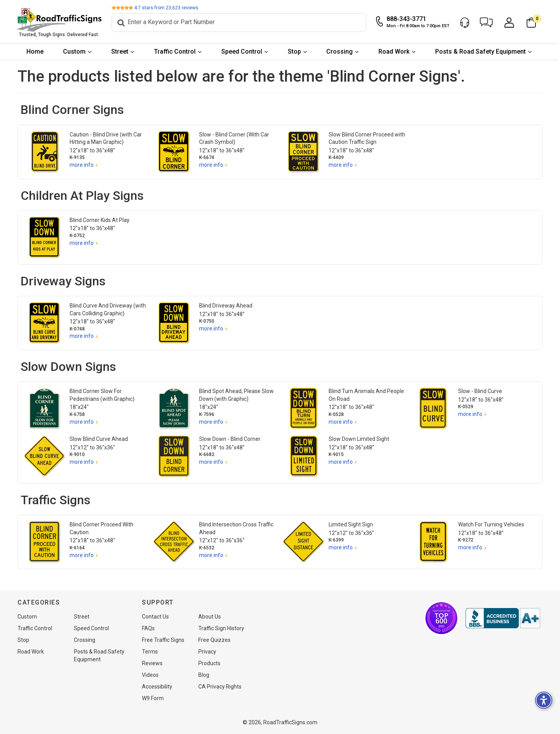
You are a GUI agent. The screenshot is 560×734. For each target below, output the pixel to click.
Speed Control (243, 52)
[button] (487, 23)
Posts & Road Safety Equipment (482, 52)
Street (121, 52)
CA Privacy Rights (220, 687)
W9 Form (153, 698)
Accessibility (157, 687)
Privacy (207, 652)
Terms (150, 652)
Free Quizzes (214, 640)
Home (36, 52)
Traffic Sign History (221, 628)
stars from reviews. (168, 8)
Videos (150, 675)
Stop (295, 52)
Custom (75, 52)
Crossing (341, 52)
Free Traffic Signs (163, 640)
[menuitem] (36, 52)
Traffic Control (176, 52)
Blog (204, 675)
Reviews (152, 663)
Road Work (395, 52)
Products (209, 663)
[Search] (240, 23)
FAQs (148, 628)
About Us (210, 617)
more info (82, 165)
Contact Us (155, 617)
